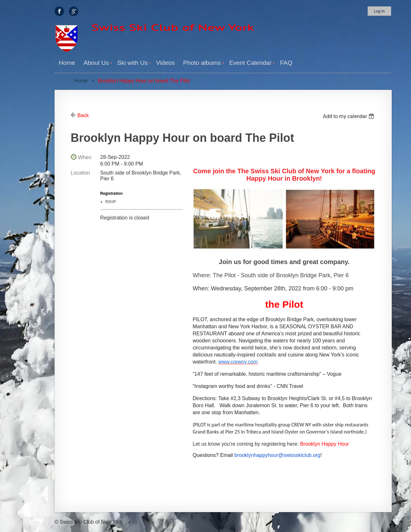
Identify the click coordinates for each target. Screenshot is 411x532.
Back (83, 115)
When (85, 157)
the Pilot (284, 304)
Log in (379, 11)
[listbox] (349, 116)
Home (81, 81)
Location (80, 173)
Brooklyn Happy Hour (325, 444)
